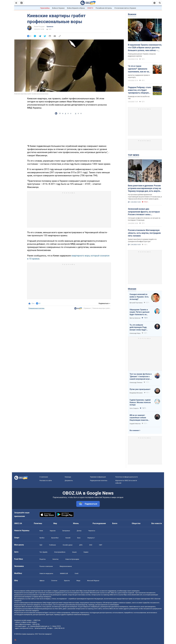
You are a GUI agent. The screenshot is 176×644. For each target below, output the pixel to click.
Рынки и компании (46, 566)
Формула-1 (91, 538)
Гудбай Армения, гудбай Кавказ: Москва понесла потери (140, 402)
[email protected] (40, 628)
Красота (67, 581)
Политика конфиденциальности (127, 477)
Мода (78, 581)
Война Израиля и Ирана (76, 8)
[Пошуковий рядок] (160, 3)
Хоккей (68, 538)
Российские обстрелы (104, 8)
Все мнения (134, 430)
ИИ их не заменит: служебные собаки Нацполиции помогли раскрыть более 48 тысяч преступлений (141, 418)
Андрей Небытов (135, 424)
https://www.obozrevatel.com (89, 591)
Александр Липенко (136, 383)
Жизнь (76, 523)
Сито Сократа (134, 408)
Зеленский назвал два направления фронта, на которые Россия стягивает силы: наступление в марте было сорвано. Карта (144, 212)
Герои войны (45, 8)
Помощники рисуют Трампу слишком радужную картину (142, 55)
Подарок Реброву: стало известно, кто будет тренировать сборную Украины (140, 90)
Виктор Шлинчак (135, 318)
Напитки (55, 559)
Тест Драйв (43, 552)
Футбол (42, 538)
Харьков (53, 531)
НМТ (101, 545)
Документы (69, 481)
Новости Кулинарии (72, 559)
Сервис (86, 552)
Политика (38, 523)
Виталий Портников (136, 303)
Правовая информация (98, 477)
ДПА (81, 545)
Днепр (79, 531)
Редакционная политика (36, 308)
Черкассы (92, 531)
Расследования (99, 523)
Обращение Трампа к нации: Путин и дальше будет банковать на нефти (140, 312)
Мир (55, 523)
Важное (132, 14)
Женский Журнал (93, 581)
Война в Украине (58, 8)
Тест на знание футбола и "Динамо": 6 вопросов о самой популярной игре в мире (141, 377)
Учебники (52, 545)
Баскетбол (55, 538)
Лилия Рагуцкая (39, 27)
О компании (44, 477)
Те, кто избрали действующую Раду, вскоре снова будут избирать (138, 327)
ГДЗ (41, 545)
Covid (76, 573)
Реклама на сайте (46, 481)
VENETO (90, 8)
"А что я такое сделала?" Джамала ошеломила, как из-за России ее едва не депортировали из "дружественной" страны (138, 69)
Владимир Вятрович (136, 393)
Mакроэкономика (66, 566)
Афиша (42, 581)
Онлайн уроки (68, 545)
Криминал (50, 27)
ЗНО (91, 545)
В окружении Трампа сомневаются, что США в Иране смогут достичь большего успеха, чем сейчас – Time (145, 48)
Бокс (79, 538)
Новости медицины (46, 573)
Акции (74, 552)
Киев (41, 531)
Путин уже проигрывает (140, 389)
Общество (136, 523)
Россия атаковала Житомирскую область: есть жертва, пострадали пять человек (144, 233)
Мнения (132, 289)
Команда (68, 477)
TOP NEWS (134, 155)
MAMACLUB (64, 573)
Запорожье (66, 531)
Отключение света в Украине (125, 8)
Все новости (157, 523)
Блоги (115, 523)
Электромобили (60, 552)
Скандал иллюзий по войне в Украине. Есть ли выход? (139, 297)
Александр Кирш (135, 333)
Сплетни (54, 581)
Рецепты (43, 559)
